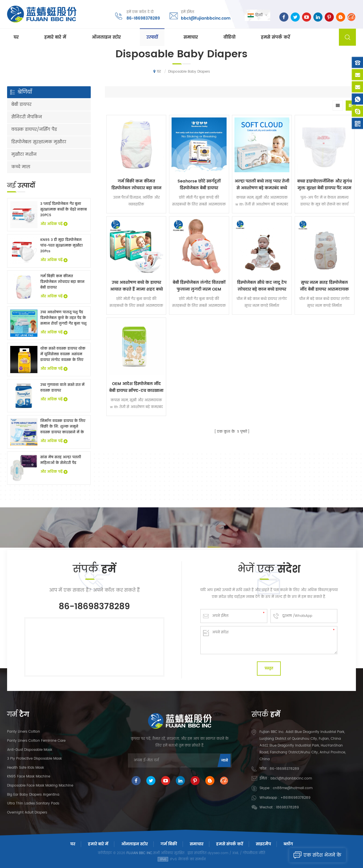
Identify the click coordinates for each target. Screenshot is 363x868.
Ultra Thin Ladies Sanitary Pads (33, 803)
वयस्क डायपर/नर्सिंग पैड (34, 130)
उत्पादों (152, 37)
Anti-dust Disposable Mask (30, 750)
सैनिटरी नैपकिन (27, 117)
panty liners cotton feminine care (36, 741)
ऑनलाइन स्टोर (106, 37)
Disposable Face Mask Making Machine (40, 786)
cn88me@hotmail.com (293, 788)
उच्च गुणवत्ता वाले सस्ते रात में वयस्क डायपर (62, 388)
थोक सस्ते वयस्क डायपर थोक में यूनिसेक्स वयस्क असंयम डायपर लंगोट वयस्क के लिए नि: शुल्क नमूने (63, 354)
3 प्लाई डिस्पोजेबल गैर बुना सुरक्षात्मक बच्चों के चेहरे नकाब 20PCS (64, 210)
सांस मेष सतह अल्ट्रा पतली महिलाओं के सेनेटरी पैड (61, 460)
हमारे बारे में (55, 37)
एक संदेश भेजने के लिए (315, 855)
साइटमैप (263, 844)
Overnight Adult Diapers (27, 813)
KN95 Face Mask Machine (29, 776)
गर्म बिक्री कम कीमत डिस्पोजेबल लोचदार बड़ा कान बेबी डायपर (136, 185)
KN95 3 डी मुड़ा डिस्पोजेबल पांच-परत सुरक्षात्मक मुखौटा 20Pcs (62, 246)
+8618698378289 (296, 798)
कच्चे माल (21, 167)
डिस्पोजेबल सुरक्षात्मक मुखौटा (39, 142)
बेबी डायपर (21, 105)
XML (236, 853)
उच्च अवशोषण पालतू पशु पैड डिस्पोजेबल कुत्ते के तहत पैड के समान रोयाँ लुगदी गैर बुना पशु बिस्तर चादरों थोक (63, 318)
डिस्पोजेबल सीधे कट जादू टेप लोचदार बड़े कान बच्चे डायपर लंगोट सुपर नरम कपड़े (262, 286)
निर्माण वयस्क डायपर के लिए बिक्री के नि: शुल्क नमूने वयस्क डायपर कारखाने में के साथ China (63, 427)
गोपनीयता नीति (254, 853)
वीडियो (229, 37)
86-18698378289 (143, 18)
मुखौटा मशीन (24, 155)
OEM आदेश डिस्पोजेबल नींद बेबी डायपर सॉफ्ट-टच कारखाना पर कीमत (136, 387)
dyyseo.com (218, 853)
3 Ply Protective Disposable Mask (34, 759)
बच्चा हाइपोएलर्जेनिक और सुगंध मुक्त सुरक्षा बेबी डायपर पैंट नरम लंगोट (325, 185)
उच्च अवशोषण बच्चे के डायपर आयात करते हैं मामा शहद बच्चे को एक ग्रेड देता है (136, 286)
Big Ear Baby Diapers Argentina (33, 795)
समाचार (191, 37)
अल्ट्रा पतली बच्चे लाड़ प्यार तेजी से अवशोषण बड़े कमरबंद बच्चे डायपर (262, 185)
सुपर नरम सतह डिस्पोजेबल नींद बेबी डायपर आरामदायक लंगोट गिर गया (324, 286)
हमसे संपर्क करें (276, 37)
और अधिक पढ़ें (54, 224)
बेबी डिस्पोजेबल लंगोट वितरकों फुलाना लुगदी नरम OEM (199, 286)
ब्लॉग (288, 844)
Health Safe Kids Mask (26, 768)
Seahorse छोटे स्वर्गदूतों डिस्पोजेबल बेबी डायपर (199, 185)
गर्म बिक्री (169, 844)
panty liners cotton (24, 732)
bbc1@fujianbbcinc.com (206, 18)
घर (16, 37)
